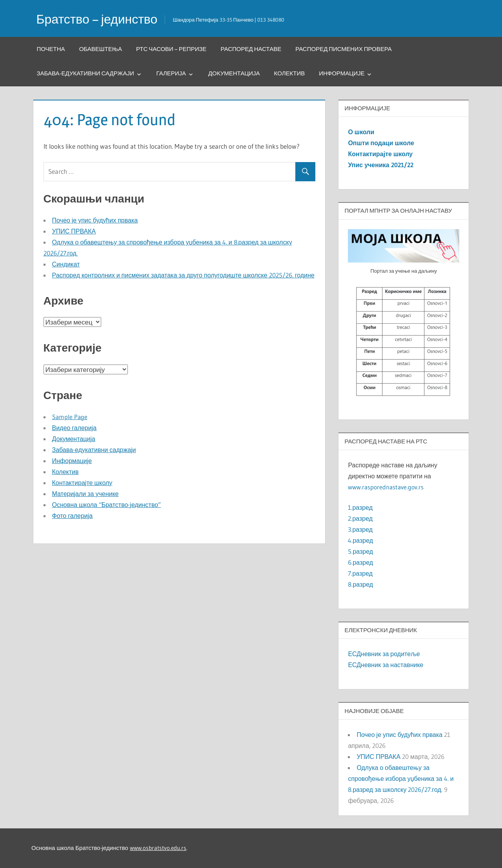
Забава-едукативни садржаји (85, 73)
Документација (234, 73)
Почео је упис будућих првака (95, 220)
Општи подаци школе (381, 143)
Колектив (290, 73)
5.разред (360, 551)
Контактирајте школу (82, 483)
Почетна (51, 49)
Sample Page (70, 417)
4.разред (360, 540)
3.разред (360, 529)
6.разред (360, 562)
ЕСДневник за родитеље (384, 654)
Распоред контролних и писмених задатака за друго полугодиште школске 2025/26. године (183, 275)
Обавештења (101, 49)
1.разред (360, 507)
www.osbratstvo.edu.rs (158, 848)
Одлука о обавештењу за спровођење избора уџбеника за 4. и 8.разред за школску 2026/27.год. (401, 779)
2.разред (360, 518)
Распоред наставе (251, 49)
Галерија (171, 73)
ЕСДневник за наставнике (386, 665)
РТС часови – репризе (171, 49)
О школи (361, 132)
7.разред (360, 573)
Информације (342, 73)
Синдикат (66, 264)
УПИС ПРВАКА (74, 231)
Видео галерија (75, 428)
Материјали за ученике (85, 494)
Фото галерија (73, 516)
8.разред (360, 584)
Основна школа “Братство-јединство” (107, 505)
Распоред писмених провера (344, 49)
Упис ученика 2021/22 (380, 165)
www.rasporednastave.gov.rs (386, 487)
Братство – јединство (97, 19)
